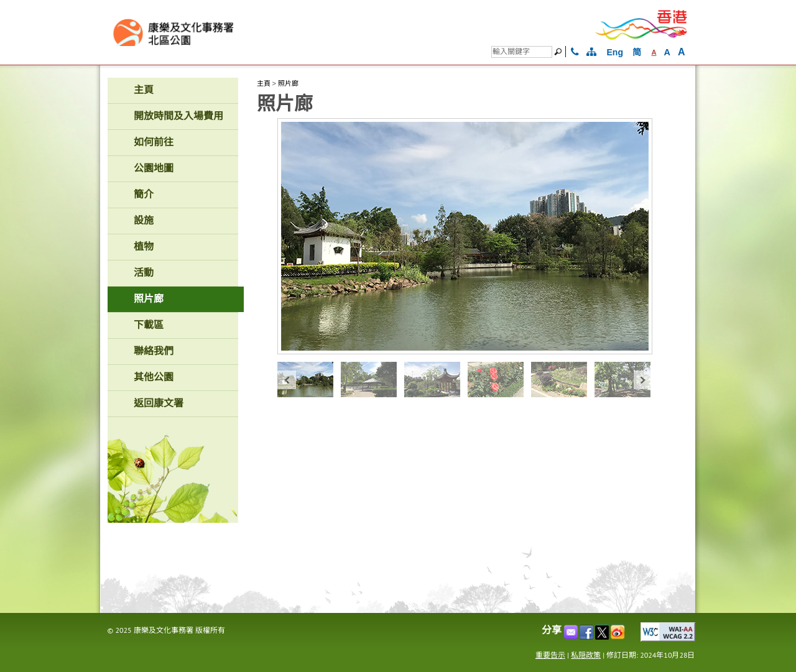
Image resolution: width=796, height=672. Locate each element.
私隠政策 (586, 655)
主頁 (264, 83)
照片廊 (288, 83)
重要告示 (550, 655)
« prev (287, 380)
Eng (615, 52)
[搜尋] (522, 52)
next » (643, 380)
